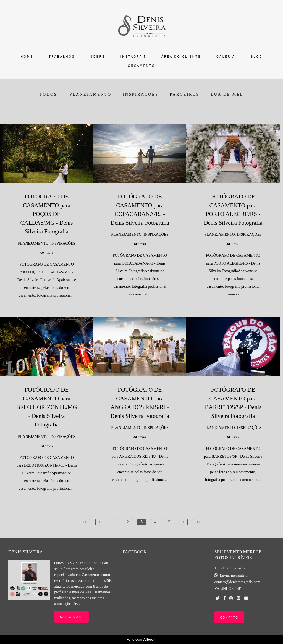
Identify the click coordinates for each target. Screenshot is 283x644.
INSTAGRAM (133, 57)
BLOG (257, 57)
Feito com (141, 639)
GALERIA (226, 57)
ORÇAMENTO (142, 66)
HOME (27, 57)
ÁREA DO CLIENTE (181, 57)
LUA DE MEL (227, 95)
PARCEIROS (184, 95)
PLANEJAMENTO (91, 95)
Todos (48, 95)
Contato (229, 617)
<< (84, 522)
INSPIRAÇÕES (141, 95)
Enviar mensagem (234, 575)
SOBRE (98, 57)
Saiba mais (71, 617)
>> (199, 522)
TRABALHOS (62, 57)
